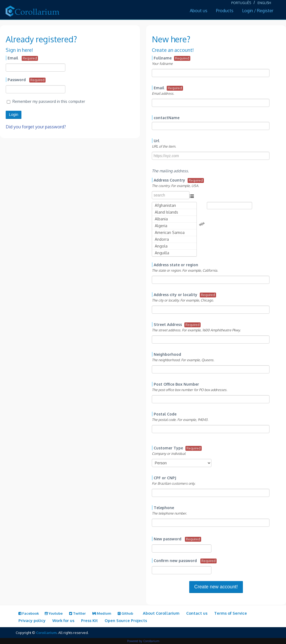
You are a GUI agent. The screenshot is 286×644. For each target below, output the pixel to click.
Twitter (77, 613)
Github (125, 613)
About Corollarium (161, 613)
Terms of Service (231, 613)
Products (225, 11)
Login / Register (258, 11)
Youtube (54, 613)
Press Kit (89, 620)
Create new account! (216, 587)
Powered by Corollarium (143, 641)
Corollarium (46, 633)
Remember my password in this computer (46, 101)
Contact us (197, 613)
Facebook (29, 613)
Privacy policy (32, 620)
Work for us (63, 620)
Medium (102, 613)
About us (199, 11)
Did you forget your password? (36, 127)
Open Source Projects (126, 620)
